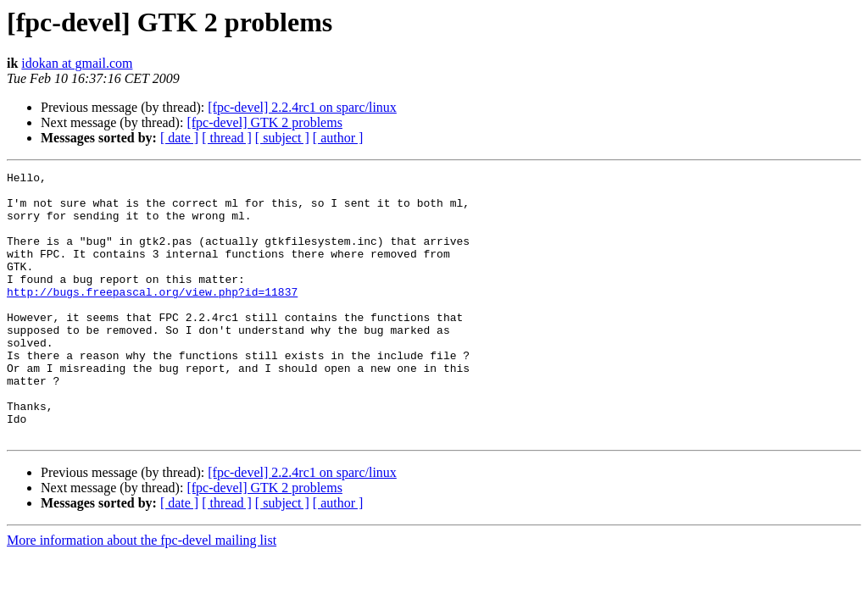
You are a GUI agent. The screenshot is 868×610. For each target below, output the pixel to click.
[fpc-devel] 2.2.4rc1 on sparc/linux (302, 107)
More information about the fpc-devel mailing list (142, 593)
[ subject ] (282, 138)
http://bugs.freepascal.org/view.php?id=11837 (152, 317)
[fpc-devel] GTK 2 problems (264, 122)
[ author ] (338, 138)
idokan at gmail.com (77, 63)
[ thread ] (227, 138)
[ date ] (179, 138)
